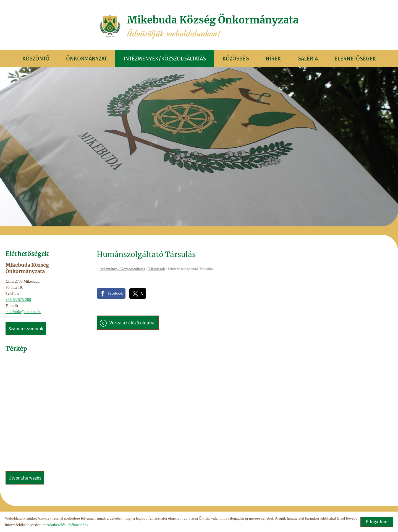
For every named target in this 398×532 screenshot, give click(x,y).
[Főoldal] (110, 26)
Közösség (236, 59)
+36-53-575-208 (18, 300)
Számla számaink (26, 329)
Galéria (308, 59)
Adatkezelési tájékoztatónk (67, 525)
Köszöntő (36, 59)
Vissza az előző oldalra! (133, 323)
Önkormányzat (87, 59)
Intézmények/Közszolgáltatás (165, 59)
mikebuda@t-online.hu (23, 312)
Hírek (273, 59)
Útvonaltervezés (25, 478)
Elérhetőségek (355, 59)
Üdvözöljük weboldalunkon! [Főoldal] (213, 26)
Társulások (156, 269)
